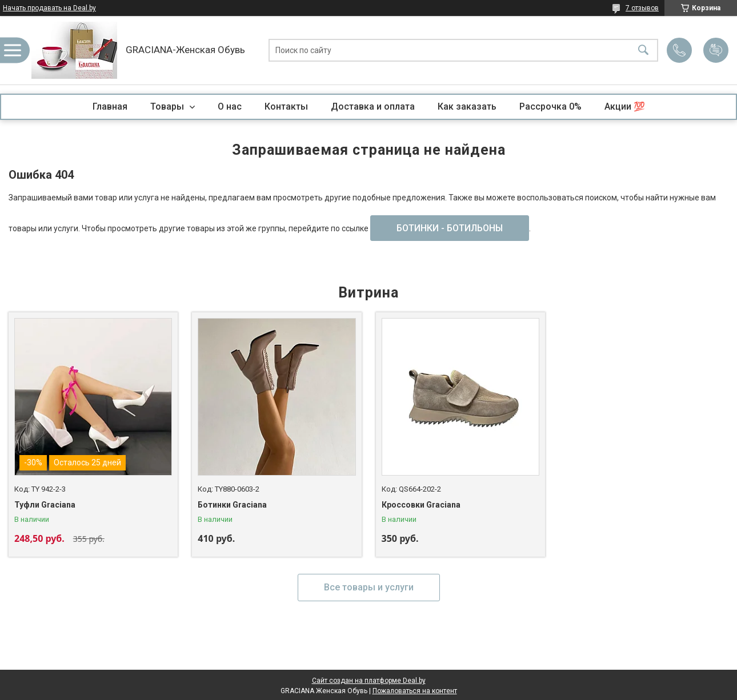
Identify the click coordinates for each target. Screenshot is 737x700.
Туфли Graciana (45, 505)
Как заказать (467, 106)
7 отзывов (642, 8)
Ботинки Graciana (232, 505)
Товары (168, 106)
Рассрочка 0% (550, 106)
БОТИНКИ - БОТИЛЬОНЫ (450, 228)
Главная (110, 106)
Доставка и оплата (373, 106)
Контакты (286, 106)
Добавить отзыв (716, 50)
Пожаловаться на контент (415, 691)
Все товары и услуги (369, 587)
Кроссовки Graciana (421, 505)
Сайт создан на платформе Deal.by (369, 681)
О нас (230, 106)
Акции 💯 (625, 106)
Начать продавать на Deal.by (49, 8)
